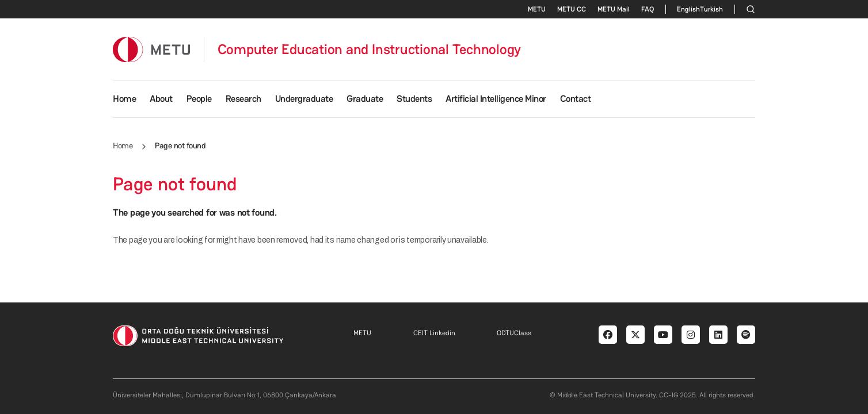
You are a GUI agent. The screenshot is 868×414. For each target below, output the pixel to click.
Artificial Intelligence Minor (496, 99)
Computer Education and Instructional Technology (370, 49)
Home (124, 99)
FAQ (648, 9)
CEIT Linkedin (434, 333)
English (688, 9)
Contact (576, 99)
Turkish (711, 9)
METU (537, 9)
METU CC (572, 9)
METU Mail (614, 9)
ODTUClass (514, 333)
